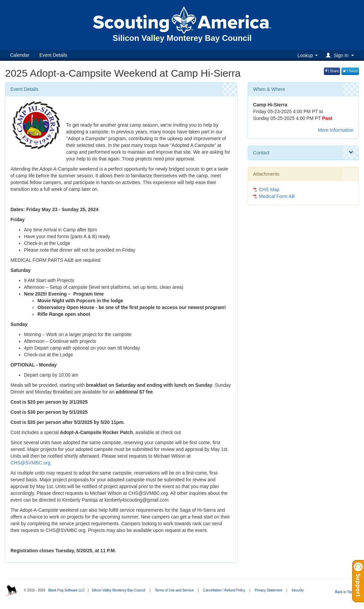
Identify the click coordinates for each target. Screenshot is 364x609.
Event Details (53, 55)
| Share (332, 71)
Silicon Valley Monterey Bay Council (118, 590)
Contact (303, 153)
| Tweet (350, 71)
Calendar (20, 55)
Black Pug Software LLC (66, 590)
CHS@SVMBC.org (30, 463)
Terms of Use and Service (174, 590)
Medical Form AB (277, 196)
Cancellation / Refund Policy (224, 590)
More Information (336, 130)
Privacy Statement (268, 590)
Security (298, 590)
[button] (341, 55)
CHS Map (269, 189)
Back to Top (346, 592)
